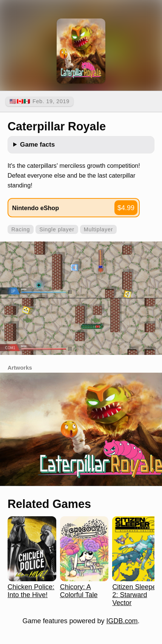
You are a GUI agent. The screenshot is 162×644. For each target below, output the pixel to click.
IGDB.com (122, 621)
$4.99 (126, 208)
